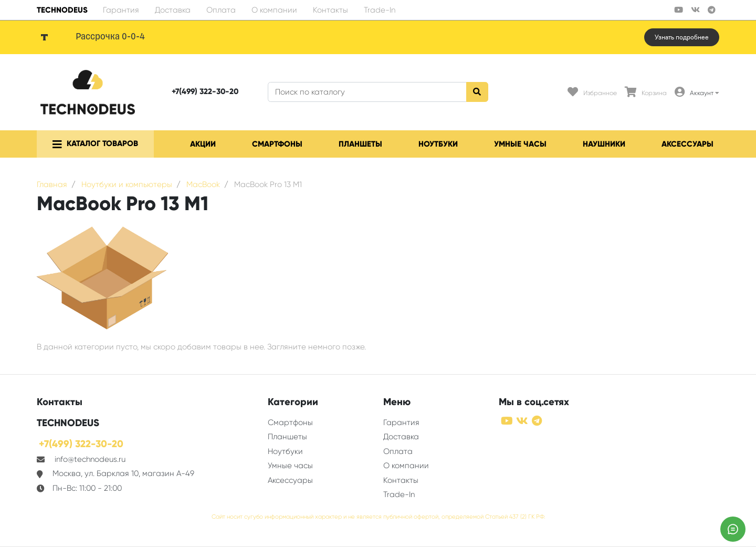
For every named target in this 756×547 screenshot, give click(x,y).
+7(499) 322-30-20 (205, 91)
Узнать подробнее (682, 37)
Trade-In (380, 10)
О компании (274, 10)
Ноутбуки (438, 144)
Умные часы (520, 144)
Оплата (221, 10)
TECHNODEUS (62, 10)
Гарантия (121, 10)
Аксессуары (687, 144)
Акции (203, 144)
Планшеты (360, 144)
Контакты (330, 10)
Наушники (604, 144)
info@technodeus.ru (90, 459)
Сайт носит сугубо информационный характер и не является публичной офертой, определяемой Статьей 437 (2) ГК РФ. (378, 517)
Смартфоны (277, 144)
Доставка (173, 10)
